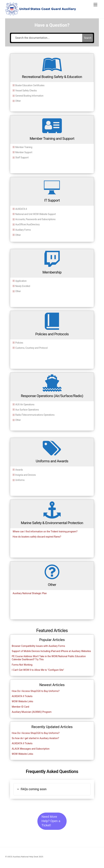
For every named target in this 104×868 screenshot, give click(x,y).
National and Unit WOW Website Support (36, 214)
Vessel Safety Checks (26, 91)
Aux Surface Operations (27, 410)
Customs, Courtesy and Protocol (31, 348)
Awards (19, 470)
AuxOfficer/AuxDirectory (27, 224)
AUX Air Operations (25, 404)
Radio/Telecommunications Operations (35, 415)
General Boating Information (29, 96)
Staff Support (22, 157)
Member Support (24, 152)
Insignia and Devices (25, 475)
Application (21, 281)
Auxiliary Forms (23, 230)
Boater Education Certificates (30, 85)
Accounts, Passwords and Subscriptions (35, 219)
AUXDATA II (21, 209)
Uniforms (20, 480)
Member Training (24, 147)
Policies (19, 343)
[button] (52, 789)
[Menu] (95, 5)
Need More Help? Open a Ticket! (51, 821)
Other (18, 101)
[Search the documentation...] (47, 38)
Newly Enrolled (23, 286)
